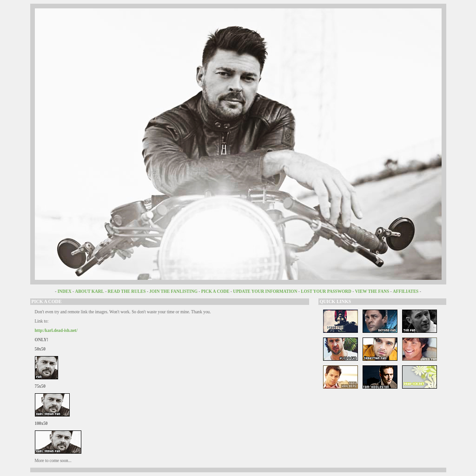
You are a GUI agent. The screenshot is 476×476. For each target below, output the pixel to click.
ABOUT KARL (90, 291)
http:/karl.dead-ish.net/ (56, 331)
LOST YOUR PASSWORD (326, 291)
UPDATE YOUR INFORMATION (266, 291)
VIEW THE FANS (372, 291)
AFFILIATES (406, 291)
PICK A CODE (215, 291)
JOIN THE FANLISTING (173, 291)
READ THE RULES (127, 291)
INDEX (65, 291)
